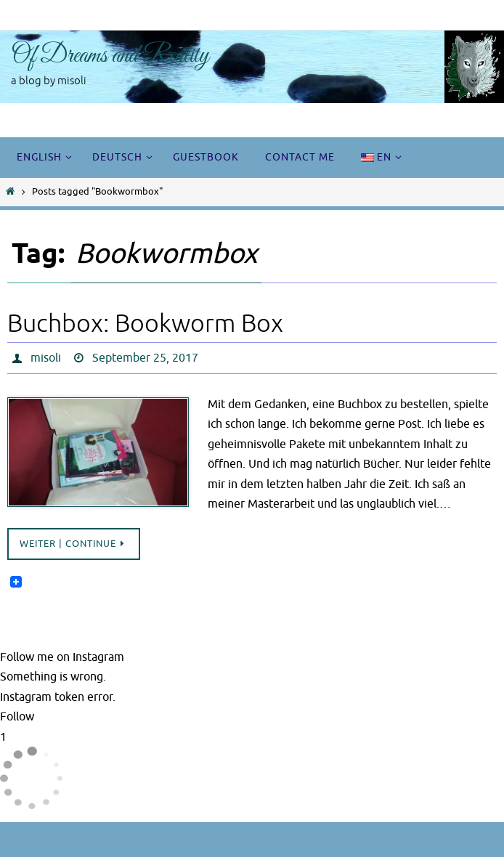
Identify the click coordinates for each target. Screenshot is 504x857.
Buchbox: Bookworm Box (145, 324)
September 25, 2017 (145, 358)
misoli (46, 358)
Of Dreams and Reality (110, 56)
